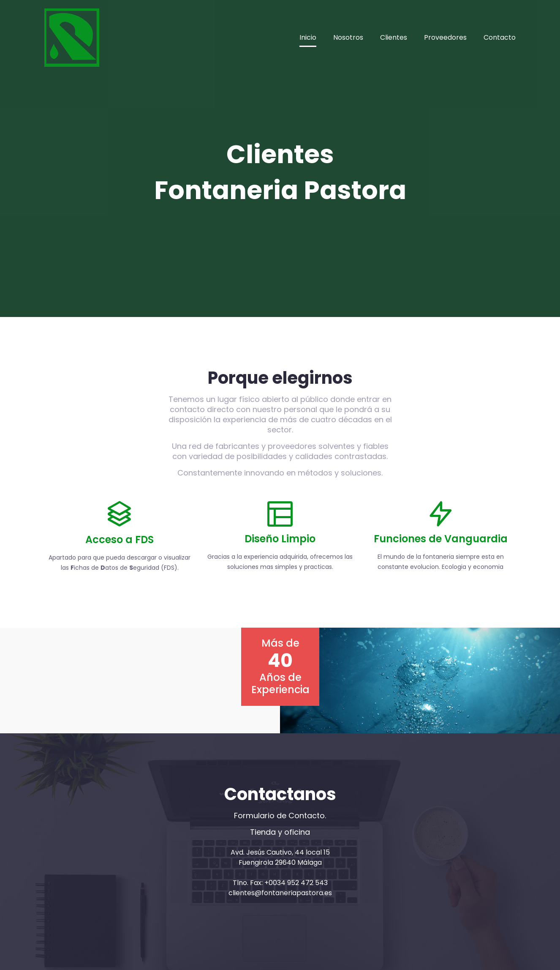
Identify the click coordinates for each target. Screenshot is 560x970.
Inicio (308, 37)
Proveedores (445, 37)
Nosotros (348, 37)
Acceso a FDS (120, 540)
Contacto (500, 37)
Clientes (394, 37)
